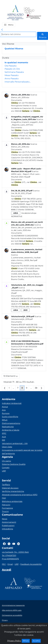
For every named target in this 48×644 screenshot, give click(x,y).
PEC (4, 564)
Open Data (7, 447)
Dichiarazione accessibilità (12, 615)
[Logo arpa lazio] (15, 13)
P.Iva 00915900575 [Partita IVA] (10, 559)
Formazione (7, 508)
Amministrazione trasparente (13, 605)
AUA (4, 437)
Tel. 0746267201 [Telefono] (9, 555)
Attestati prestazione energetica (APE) (20, 495)
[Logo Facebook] (4, 544)
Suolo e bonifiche (10, 417)
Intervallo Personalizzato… (18, 82)
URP (4, 471)
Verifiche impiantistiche (13, 491)
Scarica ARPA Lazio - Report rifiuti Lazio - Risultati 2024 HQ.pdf (26, 174)
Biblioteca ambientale (12, 501)
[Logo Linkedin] (18, 544)
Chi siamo (6, 461)
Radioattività (8, 427)
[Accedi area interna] (7, 570)
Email (10, 564)
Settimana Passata (14, 72)
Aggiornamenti (9, 522)
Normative (17, 216)
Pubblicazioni (8, 526)
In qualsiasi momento (16, 63)
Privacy (5, 620)
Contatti (6, 468)
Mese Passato (12, 75)
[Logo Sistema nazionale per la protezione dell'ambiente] (33, 13)
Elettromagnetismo (11, 423)
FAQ (4, 498)
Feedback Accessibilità (31, 564)
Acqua (5, 407)
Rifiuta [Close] (26, 641)
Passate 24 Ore (12, 69)
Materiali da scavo (10, 488)
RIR (3, 440)
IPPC (4, 433)
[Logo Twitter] (9, 544)
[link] (2, 30)
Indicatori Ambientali (12, 403)
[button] (9, 25)
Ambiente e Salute (11, 430)
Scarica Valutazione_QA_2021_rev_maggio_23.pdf (27, 290)
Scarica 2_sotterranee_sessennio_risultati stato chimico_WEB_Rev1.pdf (26, 258)
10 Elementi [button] (12, 377)
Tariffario (6, 485)
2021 (25, 310)
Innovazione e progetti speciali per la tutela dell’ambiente (22, 452)
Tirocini (5, 511)
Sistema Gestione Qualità (14, 464)
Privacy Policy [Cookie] (14, 641)
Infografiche (7, 529)
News (5, 519)
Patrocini (6, 505)
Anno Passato (12, 79)
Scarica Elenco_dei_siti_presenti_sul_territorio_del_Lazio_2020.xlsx (27, 228)
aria (16, 213)
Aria (4, 410)
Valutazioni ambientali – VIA (15, 443)
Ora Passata (10, 66)
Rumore (6, 413)
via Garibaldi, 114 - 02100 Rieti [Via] (15, 552)
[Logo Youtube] (14, 544)
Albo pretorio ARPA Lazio (12, 610)
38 (37, 389)
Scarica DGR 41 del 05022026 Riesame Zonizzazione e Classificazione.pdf (24, 349)
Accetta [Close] (37, 641)
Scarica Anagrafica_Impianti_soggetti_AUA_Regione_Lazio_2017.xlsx (27, 122)
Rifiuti (5, 420)
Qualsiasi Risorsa (14, 49)
